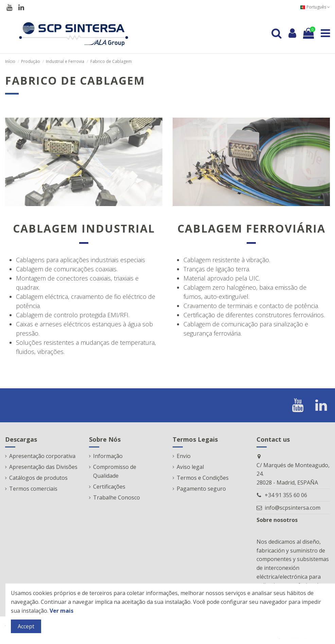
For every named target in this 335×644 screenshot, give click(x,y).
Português (315, 7)
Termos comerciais (33, 489)
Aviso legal (190, 467)
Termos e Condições (203, 478)
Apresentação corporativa (42, 456)
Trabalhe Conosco (117, 497)
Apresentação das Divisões (43, 467)
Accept (26, 626)
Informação (108, 456)
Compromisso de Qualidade (115, 471)
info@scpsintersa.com (293, 508)
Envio (184, 456)
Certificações (109, 487)
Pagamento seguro (201, 489)
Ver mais (61, 611)
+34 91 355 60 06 (286, 495)
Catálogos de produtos (38, 478)
